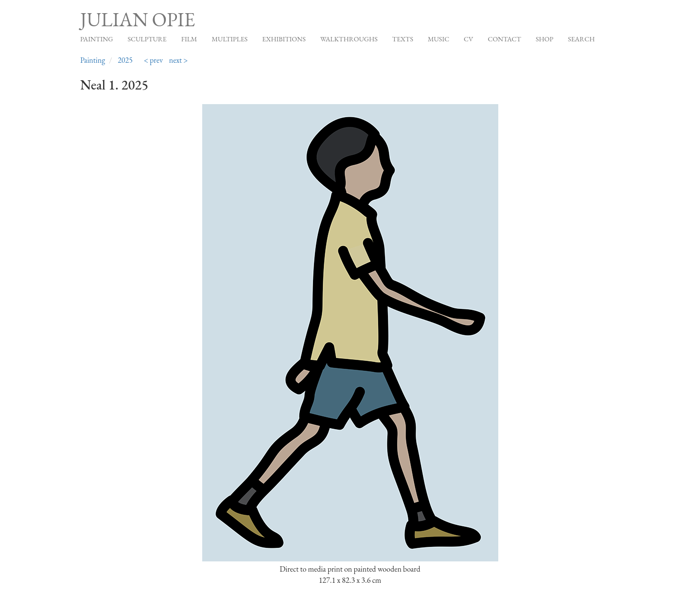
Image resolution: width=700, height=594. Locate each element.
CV (468, 39)
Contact (504, 39)
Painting (96, 39)
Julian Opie (138, 19)
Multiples (229, 39)
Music (438, 39)
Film (189, 39)
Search (581, 39)
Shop (544, 39)
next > (179, 60)
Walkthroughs (349, 39)
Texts (403, 39)
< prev (153, 60)
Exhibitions (284, 39)
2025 (125, 60)
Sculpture (147, 39)
